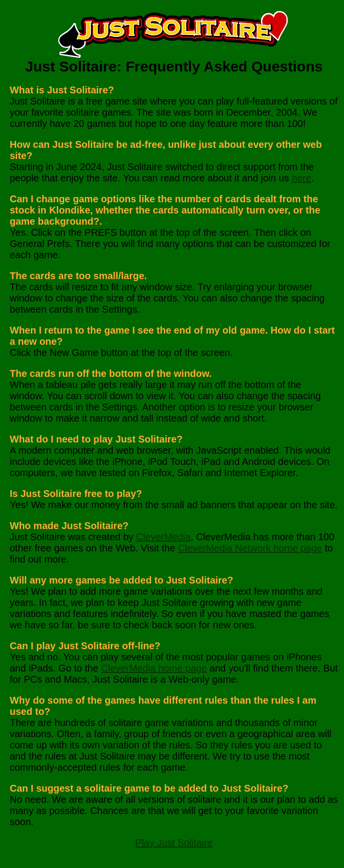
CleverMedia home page (154, 668)
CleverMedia (163, 537)
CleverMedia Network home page (250, 548)
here (301, 178)
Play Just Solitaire (174, 843)
